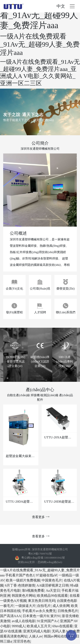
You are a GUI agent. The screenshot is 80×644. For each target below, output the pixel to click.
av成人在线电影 (24, 621)
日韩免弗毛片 (68, 611)
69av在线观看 (63, 626)
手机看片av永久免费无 (39, 611)
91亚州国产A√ (48, 621)
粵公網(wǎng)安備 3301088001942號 (43, 558)
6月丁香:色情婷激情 (20, 585)
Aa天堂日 (53, 590)
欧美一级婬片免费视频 (23, 580)
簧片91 (55, 616)
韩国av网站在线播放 (59, 636)
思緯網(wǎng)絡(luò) (50, 562)
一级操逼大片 (25, 606)
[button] (40, 131)
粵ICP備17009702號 (40, 554)
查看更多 (40, 517)
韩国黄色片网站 (24, 596)
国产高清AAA (11, 616)
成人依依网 (61, 606)
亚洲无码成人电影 (37, 631)
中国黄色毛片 (52, 580)
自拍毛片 (44, 606)
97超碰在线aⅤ (47, 575)
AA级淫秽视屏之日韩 (53, 585)
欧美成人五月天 (39, 626)
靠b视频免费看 (33, 590)
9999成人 (19, 626)
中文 (61, 6)
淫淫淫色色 (22, 641)
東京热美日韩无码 (42, 601)
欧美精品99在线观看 (52, 596)
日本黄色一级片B (36, 616)
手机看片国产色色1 (20, 575)
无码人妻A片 (62, 631)
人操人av (36, 636)
